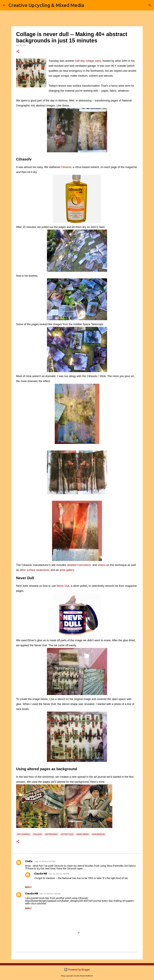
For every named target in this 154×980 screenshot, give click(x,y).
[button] (18, 52)
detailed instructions (79, 565)
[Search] (88, 5)
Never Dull (63, 586)
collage (38, 834)
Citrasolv (66, 167)
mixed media (83, 834)
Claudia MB (41, 874)
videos (102, 565)
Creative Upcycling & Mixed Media (46, 5)
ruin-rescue (98, 834)
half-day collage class (88, 61)
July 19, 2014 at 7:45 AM (50, 894)
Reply (28, 887)
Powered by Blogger (77, 970)
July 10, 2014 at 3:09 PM (59, 874)
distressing (51, 834)
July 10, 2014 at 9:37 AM (45, 861)
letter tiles (67, 834)
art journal (24, 834)
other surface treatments (34, 570)
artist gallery (67, 570)
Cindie (29, 861)
